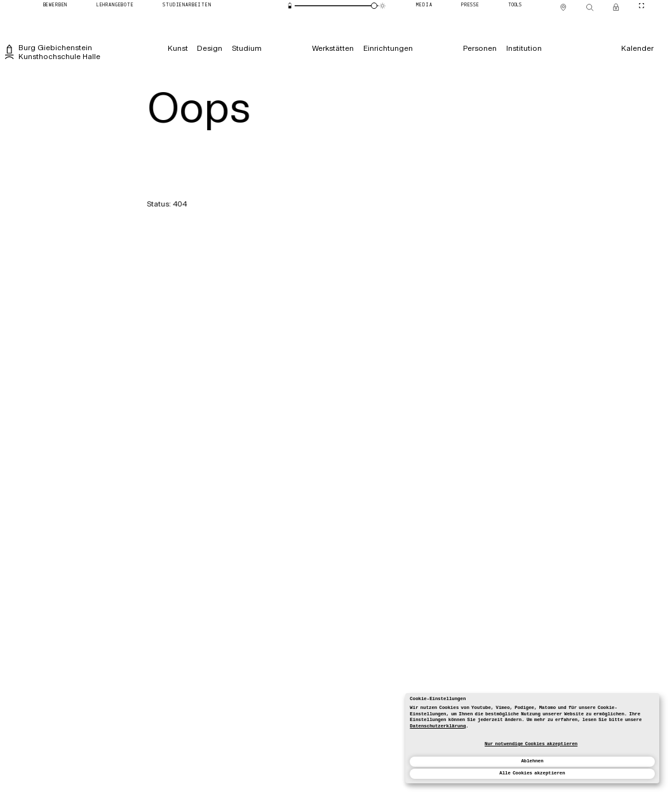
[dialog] (532, 738)
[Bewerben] (55, 6)
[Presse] (470, 6)
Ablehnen (532, 761)
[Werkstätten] (333, 48)
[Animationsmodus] (383, 6)
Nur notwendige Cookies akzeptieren (531, 744)
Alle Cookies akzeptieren (532, 773)
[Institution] (524, 48)
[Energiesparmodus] (290, 6)
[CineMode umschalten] (641, 6)
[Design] (210, 48)
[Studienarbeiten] (187, 6)
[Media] (425, 6)
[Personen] (480, 48)
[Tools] (515, 6)
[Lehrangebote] (115, 6)
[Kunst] (178, 48)
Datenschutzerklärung (438, 726)
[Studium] (246, 48)
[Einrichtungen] (388, 48)
